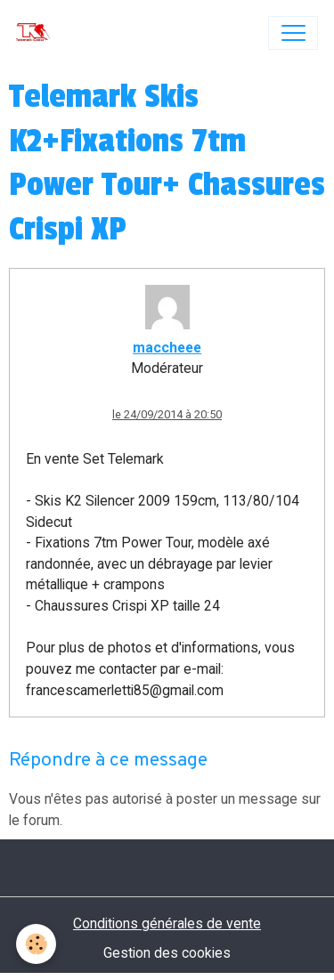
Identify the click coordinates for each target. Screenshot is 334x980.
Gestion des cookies (167, 953)
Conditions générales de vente (167, 923)
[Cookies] (36, 944)
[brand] (37, 33)
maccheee (167, 348)
